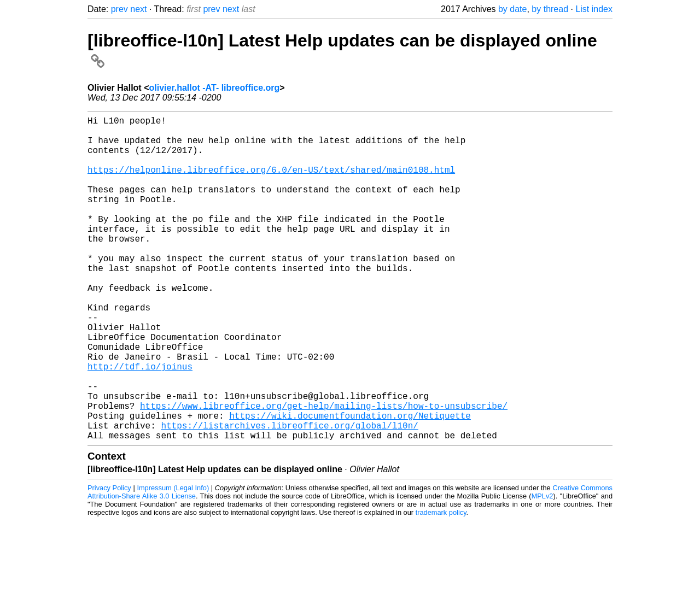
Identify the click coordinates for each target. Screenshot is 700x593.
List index (594, 9)
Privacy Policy (109, 560)
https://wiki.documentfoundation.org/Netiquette (350, 483)
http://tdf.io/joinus (140, 423)
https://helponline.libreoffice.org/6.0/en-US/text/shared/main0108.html (271, 183)
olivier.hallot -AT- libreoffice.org (214, 88)
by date (512, 9)
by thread (550, 9)
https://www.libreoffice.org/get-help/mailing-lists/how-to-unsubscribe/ (324, 471)
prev (119, 9)
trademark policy (441, 585)
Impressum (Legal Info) (173, 560)
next (138, 9)
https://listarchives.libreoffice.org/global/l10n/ (289, 495)
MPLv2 (542, 568)
